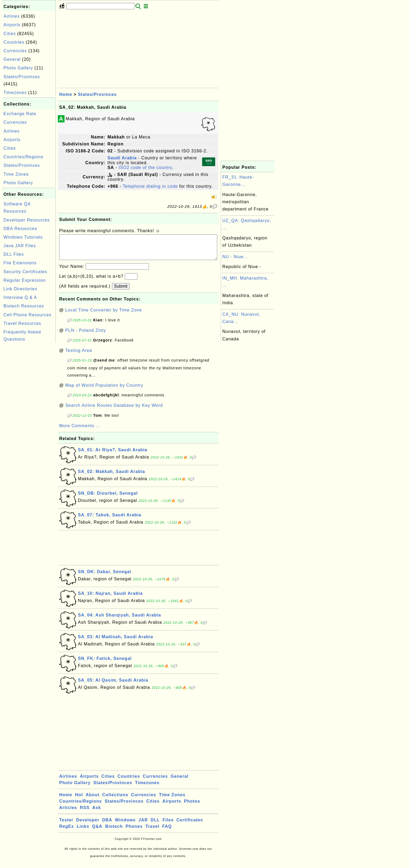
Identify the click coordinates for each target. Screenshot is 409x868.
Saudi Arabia (122, 158)
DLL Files (14, 254)
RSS (85, 813)
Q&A (97, 832)
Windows (125, 825)
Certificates (190, 825)
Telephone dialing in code (150, 186)
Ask (97, 813)
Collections (115, 800)
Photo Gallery (18, 68)
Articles (68, 813)
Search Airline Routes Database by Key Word (114, 411)
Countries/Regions (23, 157)
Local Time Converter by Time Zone (104, 315)
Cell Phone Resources (27, 315)
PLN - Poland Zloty (86, 336)
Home (66, 94)
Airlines (12, 16)
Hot (79, 800)
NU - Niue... (235, 257)
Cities (10, 34)
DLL (155, 825)
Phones (134, 832)
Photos (192, 807)
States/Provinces (22, 77)
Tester (66, 825)
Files (168, 825)
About (93, 800)
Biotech (114, 832)
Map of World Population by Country (104, 391)
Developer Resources (27, 220)
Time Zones (16, 174)
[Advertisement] (29, 424)
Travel (152, 832)
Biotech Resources (24, 306)
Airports (12, 25)
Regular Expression (25, 280)
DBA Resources (20, 229)
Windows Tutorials (23, 237)
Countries (14, 42)
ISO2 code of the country (145, 168)
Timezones (15, 93)
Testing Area (78, 356)
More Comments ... (80, 431)
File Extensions (20, 263)
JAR (143, 825)
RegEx (67, 832)
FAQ (167, 832)
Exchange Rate (20, 114)
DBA (107, 825)
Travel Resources (22, 323)
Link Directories (20, 289)
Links (83, 832)
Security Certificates (25, 272)
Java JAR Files (20, 246)
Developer (88, 825)
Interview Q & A (20, 297)
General (12, 59)
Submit (121, 292)
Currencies (15, 51)
